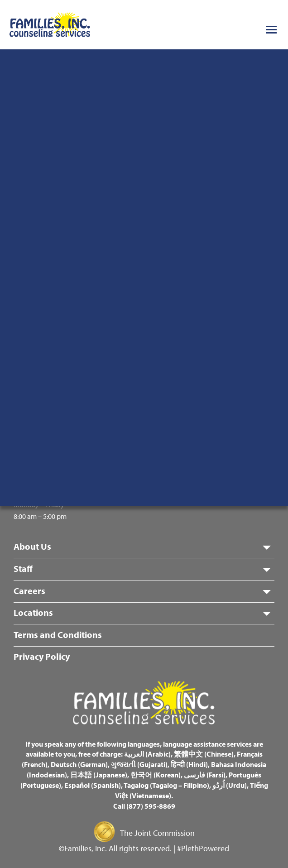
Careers (29, 591)
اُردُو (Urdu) (230, 785)
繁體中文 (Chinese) (204, 754)
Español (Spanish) (93, 785)
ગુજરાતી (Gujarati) (139, 764)
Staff (23, 568)
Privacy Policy (42, 656)
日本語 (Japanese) (99, 775)
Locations (33, 612)
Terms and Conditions (58, 635)
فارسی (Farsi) (205, 775)
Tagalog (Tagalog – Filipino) (166, 785)
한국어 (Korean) (156, 775)
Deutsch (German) (79, 764)
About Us (32, 546)
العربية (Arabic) (147, 754)
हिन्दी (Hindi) (189, 764)
